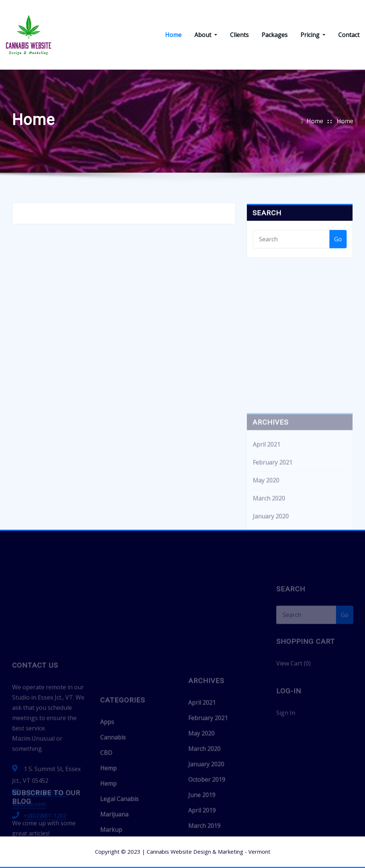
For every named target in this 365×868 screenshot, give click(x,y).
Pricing (313, 35)
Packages (275, 35)
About (206, 35)
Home (173, 35)
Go (338, 249)
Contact (349, 35)
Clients (239, 35)
